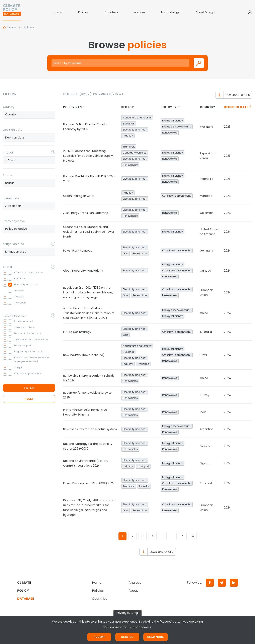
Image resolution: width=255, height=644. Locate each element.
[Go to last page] (193, 536)
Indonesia (207, 179)
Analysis (140, 12)
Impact (8, 153)
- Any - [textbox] (10, 160)
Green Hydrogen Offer (79, 196)
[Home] (12, 12)
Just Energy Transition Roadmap (86, 213)
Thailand (206, 483)
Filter (29, 388)
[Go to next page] (183, 536)
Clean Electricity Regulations (83, 271)
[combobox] (29, 115)
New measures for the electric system (90, 429)
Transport (129, 147)
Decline (127, 637)
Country (9, 107)
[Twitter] (222, 583)
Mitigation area (14, 244)
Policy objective (14, 221)
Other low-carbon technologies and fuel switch (177, 196)
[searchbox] (29, 114)
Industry (128, 136)
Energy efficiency (173, 121)
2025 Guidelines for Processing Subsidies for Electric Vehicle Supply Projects (88, 156)
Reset (29, 399)
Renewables (170, 133)
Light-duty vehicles (135, 153)
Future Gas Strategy (77, 332)
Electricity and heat (135, 130)
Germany (206, 251)
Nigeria (205, 463)
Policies (83, 12)
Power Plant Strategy (78, 251)
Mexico (205, 446)
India (203, 412)
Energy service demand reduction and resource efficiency (177, 127)
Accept (99, 637)
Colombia (207, 213)
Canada (205, 271)
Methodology (170, 12)
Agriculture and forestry (137, 118)
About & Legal (205, 12)
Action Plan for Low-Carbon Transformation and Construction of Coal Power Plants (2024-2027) (89, 313)
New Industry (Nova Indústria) (84, 355)
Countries (111, 12)
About (133, 591)
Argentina (207, 429)
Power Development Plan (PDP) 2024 (89, 483)
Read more (156, 637)
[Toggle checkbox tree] (5, 273)
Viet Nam (206, 127)
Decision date (13, 130)
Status (8, 175)
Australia (206, 332)
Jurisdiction (11, 198)
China (204, 313)
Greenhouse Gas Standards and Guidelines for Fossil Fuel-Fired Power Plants (89, 232)
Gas (125, 253)
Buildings (129, 124)
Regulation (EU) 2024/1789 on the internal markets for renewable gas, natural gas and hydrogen (88, 292)
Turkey (205, 395)
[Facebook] (210, 583)
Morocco (206, 196)
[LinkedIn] (234, 583)
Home (58, 12)
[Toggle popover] (53, 152)
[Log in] (250, 12)
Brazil (203, 355)
